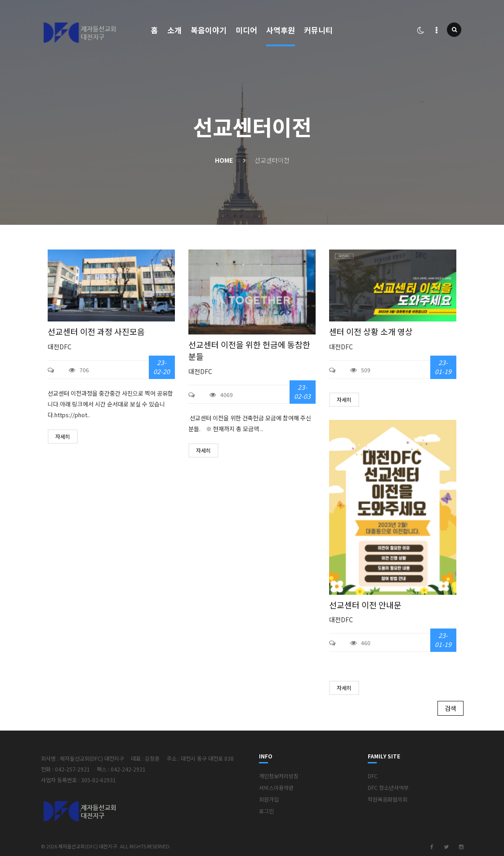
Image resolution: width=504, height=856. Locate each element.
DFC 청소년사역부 (388, 787)
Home (224, 160)
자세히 (63, 436)
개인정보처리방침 (279, 776)
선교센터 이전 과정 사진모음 (96, 332)
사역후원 (281, 30)
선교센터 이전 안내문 (365, 605)
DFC (373, 776)
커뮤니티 (318, 30)
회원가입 (269, 799)
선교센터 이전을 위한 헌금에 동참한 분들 (249, 350)
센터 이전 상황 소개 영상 (371, 332)
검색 (450, 708)
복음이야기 (209, 30)
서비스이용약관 (276, 787)
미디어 (246, 30)
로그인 (266, 811)
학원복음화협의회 (388, 799)
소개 (174, 30)
